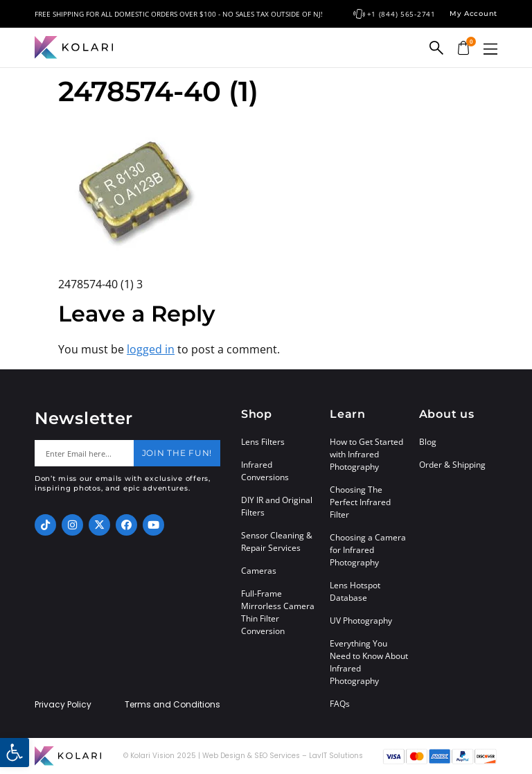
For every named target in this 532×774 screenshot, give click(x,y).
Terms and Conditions (172, 705)
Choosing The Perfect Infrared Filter (360, 502)
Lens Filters (263, 442)
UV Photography (361, 621)
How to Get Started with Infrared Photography (366, 454)
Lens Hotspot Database (355, 591)
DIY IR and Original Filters (277, 506)
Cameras (259, 571)
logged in (151, 349)
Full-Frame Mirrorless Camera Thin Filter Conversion (278, 612)
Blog (428, 442)
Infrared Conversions (265, 471)
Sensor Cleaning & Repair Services (277, 542)
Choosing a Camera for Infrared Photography (368, 550)
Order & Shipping (452, 465)
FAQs (340, 704)
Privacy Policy (63, 705)
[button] (490, 49)
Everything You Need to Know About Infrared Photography (369, 662)
